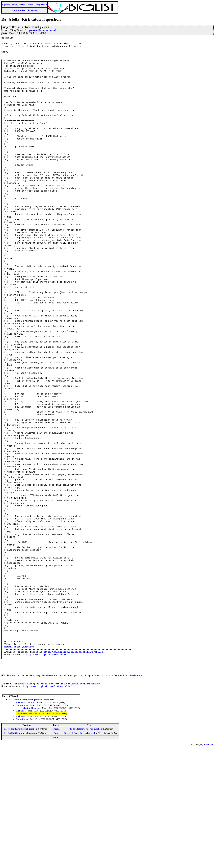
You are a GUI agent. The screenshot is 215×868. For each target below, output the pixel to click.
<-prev (6, 4)
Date (37, 4)
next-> (22, 4)
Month (56, 858)
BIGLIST (209, 865)
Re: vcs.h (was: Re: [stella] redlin (80, 853)
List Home (32, 10)
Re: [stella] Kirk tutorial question (25, 820)
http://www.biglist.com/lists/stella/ (50, 772)
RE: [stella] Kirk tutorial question (85, 849)
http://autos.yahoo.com (19, 763)
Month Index (19, 10)
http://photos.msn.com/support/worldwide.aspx (115, 794)
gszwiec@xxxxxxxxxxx (42, 30)
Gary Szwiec (22, 825)
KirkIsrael (21, 823)
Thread (14, 4)
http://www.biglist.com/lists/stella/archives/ (74, 769)
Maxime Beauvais (31, 828)
